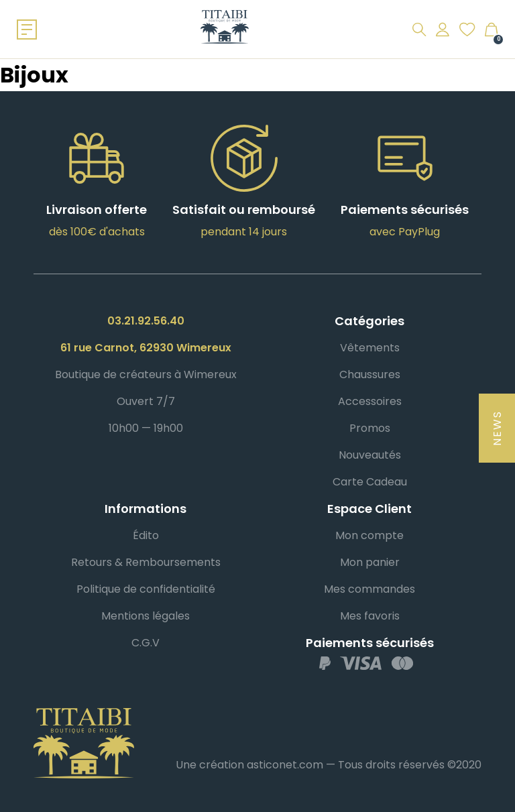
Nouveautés (370, 455)
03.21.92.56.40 (146, 321)
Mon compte (369, 535)
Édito (146, 535)
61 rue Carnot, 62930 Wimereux (146, 348)
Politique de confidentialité (146, 589)
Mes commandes (369, 589)
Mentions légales (146, 616)
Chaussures (370, 374)
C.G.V (146, 643)
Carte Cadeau (370, 482)
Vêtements (370, 348)
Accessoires (370, 401)
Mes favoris (370, 616)
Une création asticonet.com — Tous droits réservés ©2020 (329, 765)
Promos (370, 428)
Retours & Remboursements (146, 562)
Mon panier (370, 562)
